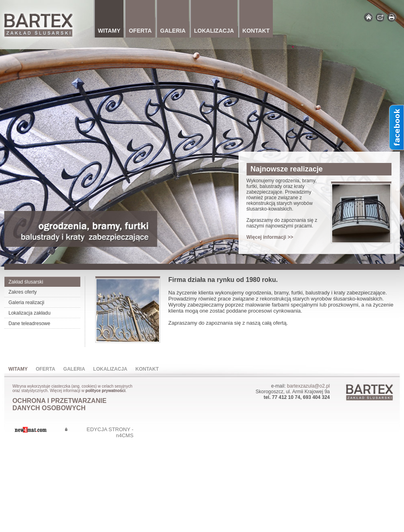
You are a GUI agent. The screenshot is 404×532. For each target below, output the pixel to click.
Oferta (45, 369)
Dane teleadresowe (29, 323)
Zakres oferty (23, 292)
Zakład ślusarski (26, 282)
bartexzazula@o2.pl (308, 386)
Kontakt (147, 369)
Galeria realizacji (26, 303)
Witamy (18, 369)
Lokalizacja (110, 369)
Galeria (74, 369)
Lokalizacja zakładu (29, 313)
